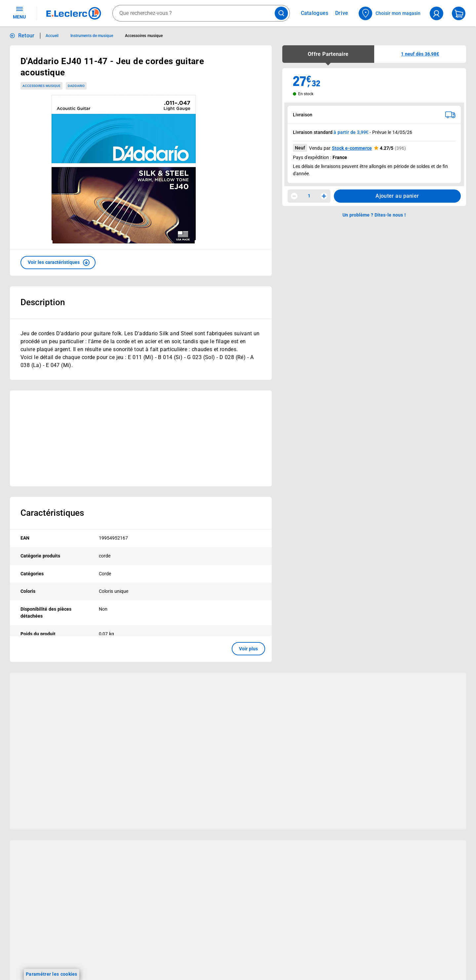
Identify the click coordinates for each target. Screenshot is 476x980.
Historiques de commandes (313, 960)
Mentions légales (393, 971)
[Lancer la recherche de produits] (281, 13)
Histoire (201, 951)
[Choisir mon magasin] (390, 13)
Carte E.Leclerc (27, 960)
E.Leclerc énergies (121, 960)
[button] (58, 263)
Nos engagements (212, 977)
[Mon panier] (459, 13)
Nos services (126, 934)
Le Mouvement (221, 934)
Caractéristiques (52, 513)
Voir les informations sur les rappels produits (230, 908)
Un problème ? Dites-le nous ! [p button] (374, 215)
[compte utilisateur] (436, 13)
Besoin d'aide (309, 934)
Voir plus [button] (248, 649)
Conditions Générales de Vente (408, 962)
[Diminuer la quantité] (294, 196)
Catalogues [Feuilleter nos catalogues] (315, 13)
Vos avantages (39, 934)
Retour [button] (26, 36)
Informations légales (399, 940)
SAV (288, 977)
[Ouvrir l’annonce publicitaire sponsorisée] (141, 438)
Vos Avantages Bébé (33, 968)
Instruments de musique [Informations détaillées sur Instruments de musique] (92, 36)
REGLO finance (118, 968)
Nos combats (207, 968)
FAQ (288, 968)
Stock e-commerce (352, 148)
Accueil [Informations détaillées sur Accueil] (52, 36)
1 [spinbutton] (309, 196)
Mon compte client (304, 951)
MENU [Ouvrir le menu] (19, 13)
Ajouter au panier (397, 196)
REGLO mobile (117, 977)
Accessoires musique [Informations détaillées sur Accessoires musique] (144, 36)
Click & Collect (117, 951)
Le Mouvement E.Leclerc (219, 960)
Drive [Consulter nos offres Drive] (342, 13)
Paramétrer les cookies (52, 974)
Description (43, 302)
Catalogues (23, 951)
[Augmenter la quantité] (324, 196)
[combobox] (201, 13)
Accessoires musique (41, 86)
